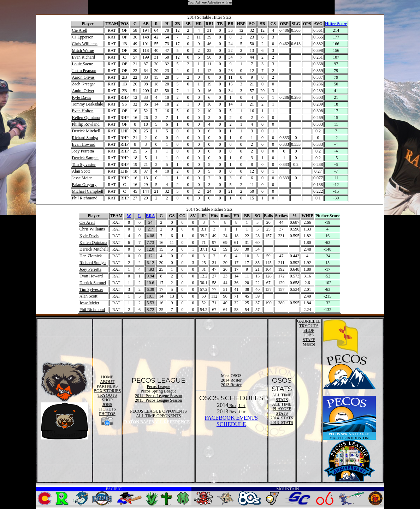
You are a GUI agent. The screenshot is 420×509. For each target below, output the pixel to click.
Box (232, 406)
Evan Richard (83, 57)
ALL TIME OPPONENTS (158, 416)
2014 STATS (282, 418)
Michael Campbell (87, 191)
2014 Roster (231, 380)
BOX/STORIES (107, 391)
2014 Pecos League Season (158, 396)
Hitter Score (336, 24)
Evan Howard (83, 144)
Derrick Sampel (85, 158)
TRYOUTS (107, 395)
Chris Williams (84, 44)
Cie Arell (79, 30)
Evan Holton (82, 111)
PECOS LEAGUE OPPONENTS (158, 411)
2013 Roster (231, 385)
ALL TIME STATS (282, 397)
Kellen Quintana (86, 118)
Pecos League (158, 387)
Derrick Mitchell (86, 131)
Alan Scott (81, 171)
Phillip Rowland (85, 124)
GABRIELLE (309, 321)
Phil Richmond (84, 198)
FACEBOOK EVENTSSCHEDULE (231, 421)
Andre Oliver (83, 91)
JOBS (107, 405)
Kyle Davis (81, 97)
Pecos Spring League (158, 391)
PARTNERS (107, 386)
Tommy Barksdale (87, 104)
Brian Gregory (84, 185)
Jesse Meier (82, 178)
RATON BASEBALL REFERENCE (157, 422)
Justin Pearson (84, 71)
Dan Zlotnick (91, 256)
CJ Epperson (82, 37)
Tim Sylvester (84, 164)
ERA (150, 216)
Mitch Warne (83, 50)
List (242, 406)
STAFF (309, 340)
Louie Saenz (82, 64)
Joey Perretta (83, 151)
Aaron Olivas (83, 77)
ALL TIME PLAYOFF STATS (282, 409)
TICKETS (107, 409)
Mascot (309, 344)
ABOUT (107, 382)
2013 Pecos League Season (158, 400)
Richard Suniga (85, 138)
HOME (107, 377)
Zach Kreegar (83, 84)
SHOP (107, 400)
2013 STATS (282, 423)
